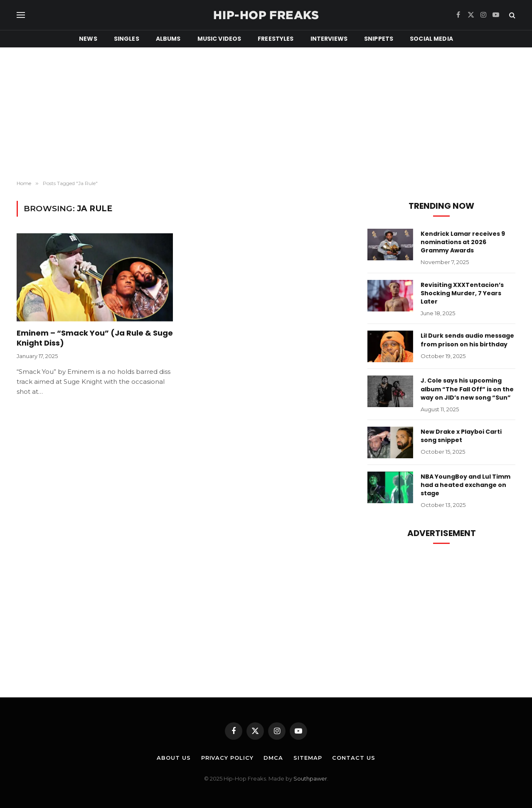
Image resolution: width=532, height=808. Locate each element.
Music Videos (219, 39)
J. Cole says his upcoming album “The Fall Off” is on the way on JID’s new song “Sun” (467, 389)
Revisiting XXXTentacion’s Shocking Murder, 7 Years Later (462, 293)
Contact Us (353, 758)
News (88, 39)
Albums (168, 39)
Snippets (379, 39)
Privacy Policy (227, 758)
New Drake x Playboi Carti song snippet (461, 436)
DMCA (273, 758)
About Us (174, 758)
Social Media (431, 39)
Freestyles (276, 39)
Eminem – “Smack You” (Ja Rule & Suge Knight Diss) (95, 338)
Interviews (329, 39)
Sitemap (308, 758)
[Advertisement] (266, 114)
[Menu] (21, 15)
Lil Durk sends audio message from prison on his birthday (467, 340)
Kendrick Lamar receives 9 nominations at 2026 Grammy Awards (463, 242)
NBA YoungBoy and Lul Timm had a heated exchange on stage (465, 485)
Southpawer (310, 778)
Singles (127, 39)
